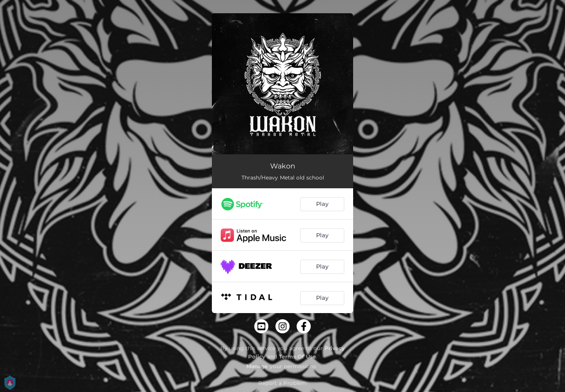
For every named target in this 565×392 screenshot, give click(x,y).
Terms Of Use (298, 357)
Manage (257, 366)
